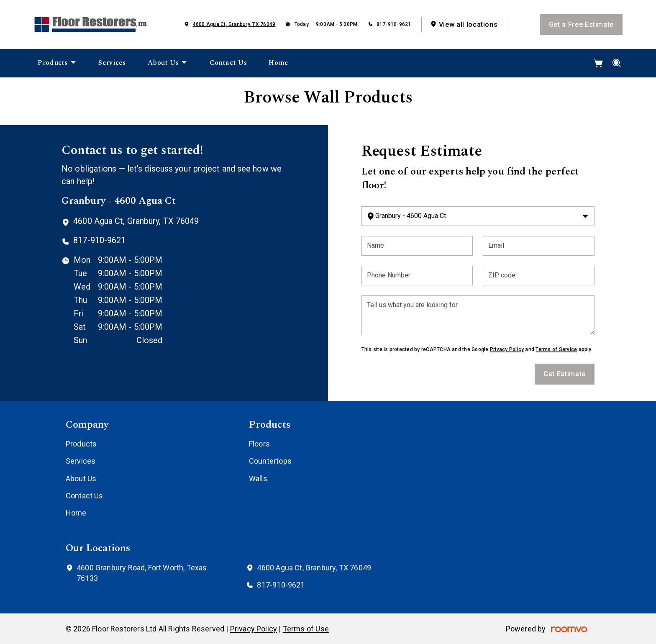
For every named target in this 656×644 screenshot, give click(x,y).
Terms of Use (306, 629)
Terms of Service (556, 349)
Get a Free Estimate (581, 24)
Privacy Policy (507, 349)
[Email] (539, 246)
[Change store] (478, 216)
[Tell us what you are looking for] (478, 315)
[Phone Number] (417, 276)
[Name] (417, 246)
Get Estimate (565, 374)
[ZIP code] (539, 276)
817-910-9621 (394, 24)
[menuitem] (57, 63)
